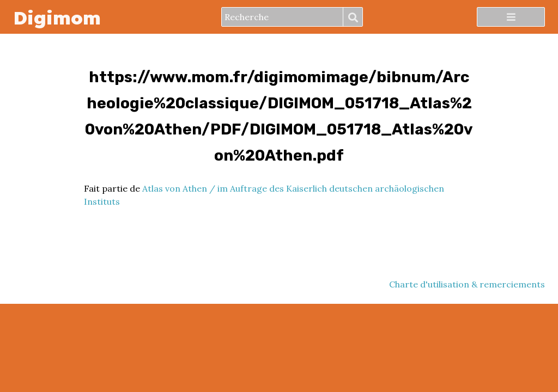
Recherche (353, 17)
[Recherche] (282, 17)
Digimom (57, 17)
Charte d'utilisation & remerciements (467, 284)
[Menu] (511, 17)
